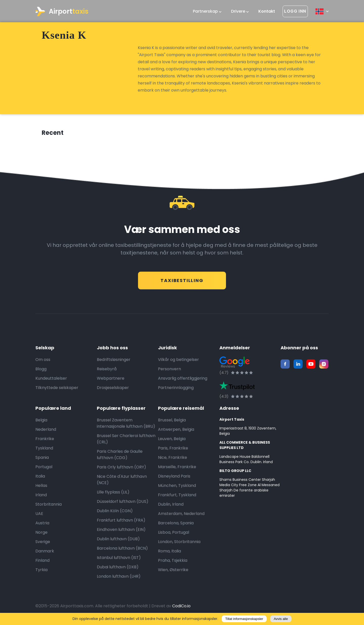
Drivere (240, 11)
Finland (42, 562)
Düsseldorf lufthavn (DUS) (123, 503)
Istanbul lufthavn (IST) (119, 559)
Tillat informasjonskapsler (244, 619)
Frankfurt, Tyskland (177, 496)
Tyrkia (41, 571)
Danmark (45, 553)
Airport (62, 12)
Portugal (44, 468)
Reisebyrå (107, 370)
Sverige (43, 543)
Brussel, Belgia (172, 422)
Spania (42, 459)
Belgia (41, 422)
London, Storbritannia (179, 543)
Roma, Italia (169, 553)
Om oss (43, 361)
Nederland (46, 431)
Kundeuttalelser (51, 380)
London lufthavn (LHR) (119, 578)
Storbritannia (49, 506)
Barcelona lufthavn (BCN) (122, 550)
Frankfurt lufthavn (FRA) (121, 522)
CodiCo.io (181, 607)
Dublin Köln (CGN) (115, 512)
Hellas (41, 487)
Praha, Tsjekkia (173, 562)
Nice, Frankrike (173, 459)
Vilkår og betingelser (178, 361)
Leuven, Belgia (172, 440)
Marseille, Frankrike (177, 468)
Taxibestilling (182, 280)
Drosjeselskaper (113, 389)
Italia (40, 478)
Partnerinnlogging (176, 389)
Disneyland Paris (174, 478)
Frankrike (45, 440)
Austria (42, 524)
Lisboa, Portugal (174, 534)
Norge (41, 534)
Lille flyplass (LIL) (113, 494)
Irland (41, 496)
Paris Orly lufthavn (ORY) (121, 469)
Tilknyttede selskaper (57, 389)
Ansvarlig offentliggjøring (183, 380)
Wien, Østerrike (173, 571)
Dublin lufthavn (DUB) (118, 540)
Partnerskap (207, 11)
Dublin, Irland (171, 506)
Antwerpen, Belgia (176, 431)
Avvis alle (281, 619)
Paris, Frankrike (173, 450)
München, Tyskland (177, 487)
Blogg (41, 370)
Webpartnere (111, 380)
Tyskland (44, 450)
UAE (39, 515)
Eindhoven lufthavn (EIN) (121, 531)
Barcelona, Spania (176, 524)
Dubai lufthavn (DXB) (118, 568)
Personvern (169, 370)
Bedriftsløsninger (114, 361)
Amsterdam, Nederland (181, 515)
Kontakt (267, 11)
